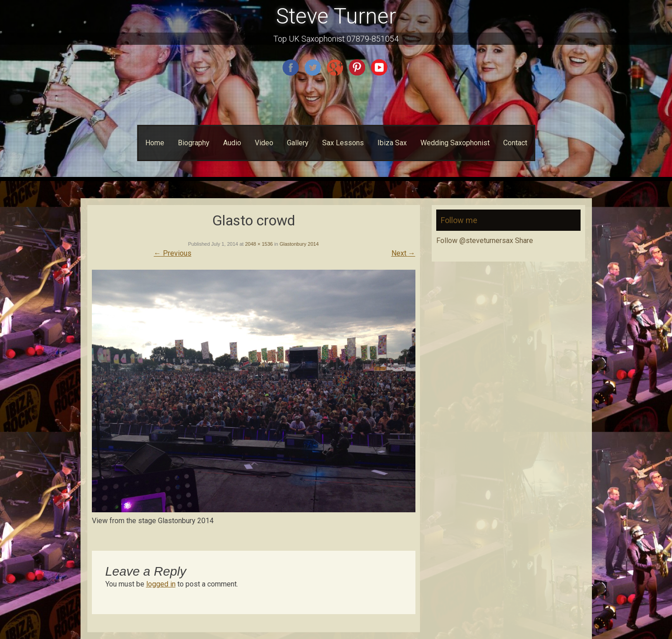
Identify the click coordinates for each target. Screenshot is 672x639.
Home (155, 143)
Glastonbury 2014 (299, 244)
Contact (515, 143)
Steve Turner (336, 16)
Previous (173, 253)
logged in (161, 584)
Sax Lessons (343, 143)
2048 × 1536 (259, 244)
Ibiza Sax (392, 143)
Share (524, 241)
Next (403, 253)
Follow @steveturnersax (475, 241)
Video (264, 143)
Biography (194, 143)
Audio (232, 143)
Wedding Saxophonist (455, 143)
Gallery (298, 143)
